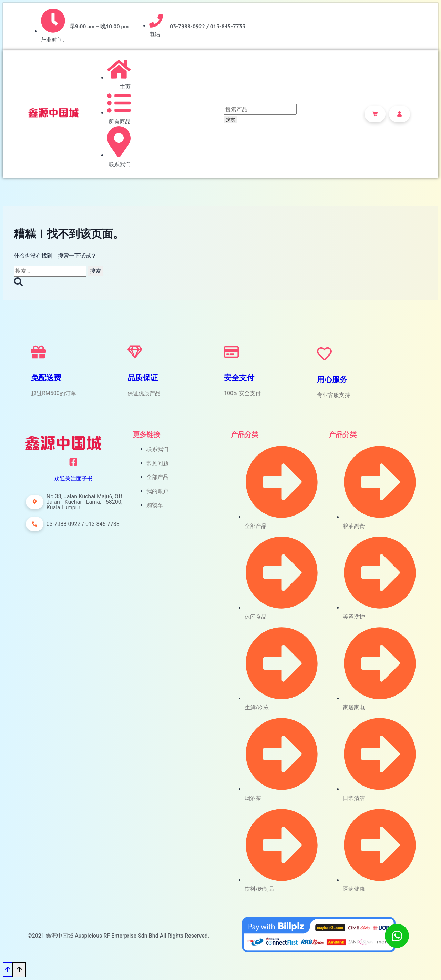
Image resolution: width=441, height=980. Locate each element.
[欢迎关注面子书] (73, 462)
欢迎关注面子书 (73, 478)
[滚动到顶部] (8, 970)
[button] (35, 502)
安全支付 (239, 378)
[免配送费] (38, 352)
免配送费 (46, 378)
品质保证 (143, 378)
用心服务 (332, 379)
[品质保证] (135, 352)
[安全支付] (231, 352)
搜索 (230, 119)
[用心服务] (324, 354)
